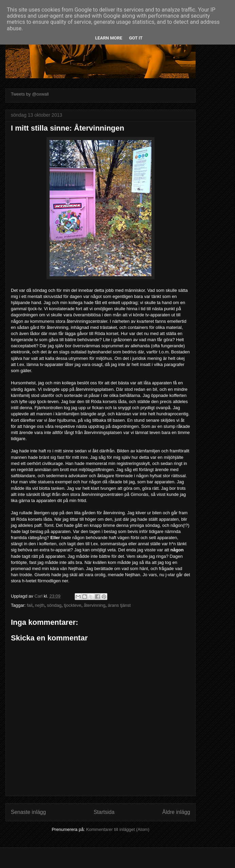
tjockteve (73, 605)
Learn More (109, 38)
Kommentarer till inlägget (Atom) (117, 829)
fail (30, 605)
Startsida (104, 812)
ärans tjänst (119, 605)
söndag (54, 605)
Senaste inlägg (28, 812)
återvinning (95, 605)
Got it (136, 38)
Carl (39, 596)
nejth (40, 605)
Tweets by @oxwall (30, 94)
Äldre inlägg (176, 812)
